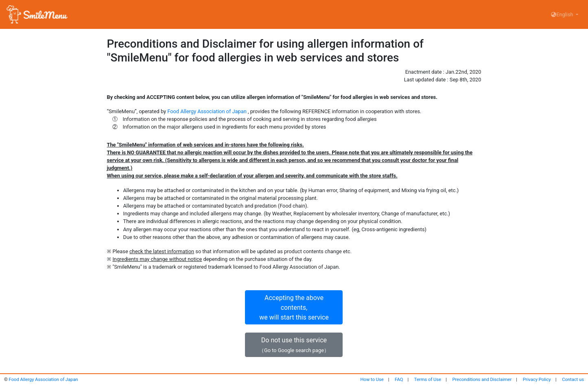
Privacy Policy (537, 380)
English (563, 14)
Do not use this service (294, 345)
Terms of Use (428, 380)
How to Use (372, 380)
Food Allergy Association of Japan (207, 111)
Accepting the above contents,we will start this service (294, 308)
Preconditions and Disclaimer (482, 380)
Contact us (573, 380)
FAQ (399, 380)
